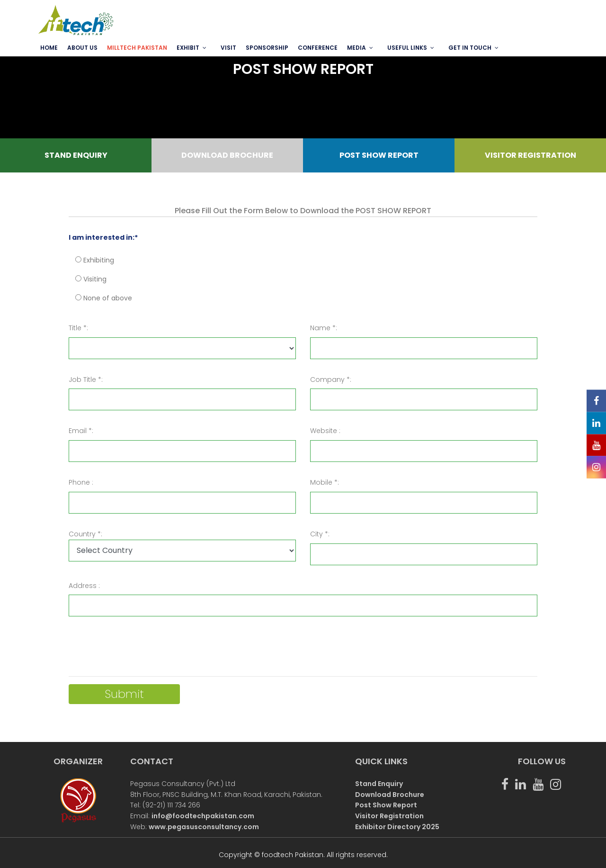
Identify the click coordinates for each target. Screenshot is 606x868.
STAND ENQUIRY (76, 155)
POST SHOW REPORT (379, 155)
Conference (318, 48)
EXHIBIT (188, 48)
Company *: (331, 380)
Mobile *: (325, 482)
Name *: (324, 328)
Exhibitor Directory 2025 (397, 827)
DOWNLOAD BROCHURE (227, 155)
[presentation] (141, 650)
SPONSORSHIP (267, 48)
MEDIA (356, 48)
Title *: (78, 328)
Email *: (81, 431)
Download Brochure (390, 795)
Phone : (81, 482)
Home (49, 48)
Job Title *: (86, 380)
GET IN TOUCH (470, 48)
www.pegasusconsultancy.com (204, 827)
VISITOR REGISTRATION (530, 155)
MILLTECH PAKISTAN (137, 48)
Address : (84, 586)
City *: (320, 534)
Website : (325, 431)
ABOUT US (82, 48)
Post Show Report (386, 805)
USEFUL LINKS (407, 48)
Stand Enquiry (379, 784)
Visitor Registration (389, 816)
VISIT (228, 48)
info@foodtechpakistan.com (203, 816)
